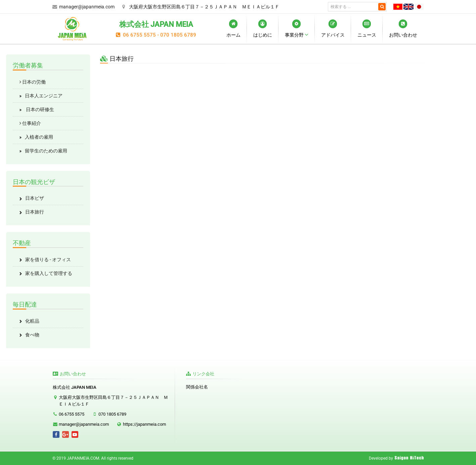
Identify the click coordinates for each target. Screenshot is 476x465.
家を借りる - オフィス (48, 260)
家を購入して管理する (49, 273)
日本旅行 (35, 212)
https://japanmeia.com (144, 424)
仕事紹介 (30, 123)
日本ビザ (35, 198)
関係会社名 (197, 387)
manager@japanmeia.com (87, 7)
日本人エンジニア (44, 96)
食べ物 (32, 335)
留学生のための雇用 (46, 151)
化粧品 (32, 321)
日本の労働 (33, 82)
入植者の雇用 (39, 137)
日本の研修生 (39, 109)
